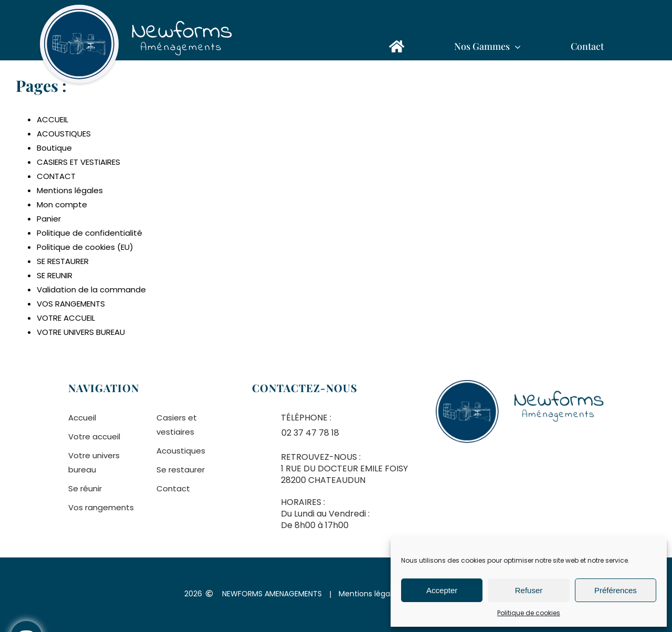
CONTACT (56, 176)
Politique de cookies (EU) (85, 247)
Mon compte (62, 204)
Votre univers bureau (94, 462)
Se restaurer (181, 470)
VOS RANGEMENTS (71, 304)
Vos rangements (101, 507)
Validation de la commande (91, 289)
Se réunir (85, 488)
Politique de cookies (529, 613)
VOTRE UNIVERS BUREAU (81, 332)
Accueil (82, 418)
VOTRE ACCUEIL (66, 318)
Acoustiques (181, 451)
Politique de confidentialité (90, 233)
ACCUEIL (52, 119)
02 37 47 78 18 (310, 433)
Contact (173, 488)
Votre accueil (94, 436)
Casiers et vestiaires (177, 425)
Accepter (442, 590)
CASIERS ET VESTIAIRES (78, 162)
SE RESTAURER (63, 261)
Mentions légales (70, 190)
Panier (49, 219)
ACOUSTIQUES (64, 134)
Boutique (54, 148)
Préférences (616, 590)
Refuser (529, 590)
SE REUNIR (55, 275)
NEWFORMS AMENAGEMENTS (272, 594)
